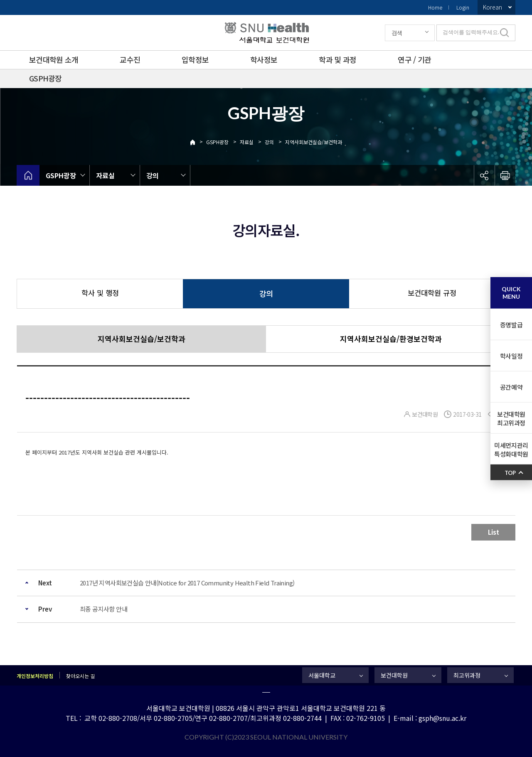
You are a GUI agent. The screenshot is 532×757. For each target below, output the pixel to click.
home (28, 175)
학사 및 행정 (100, 293)
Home (435, 7)
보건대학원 (394, 675)
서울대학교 (322, 675)
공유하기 (484, 175)
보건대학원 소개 (54, 59)
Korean (493, 7)
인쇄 (505, 175)
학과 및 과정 (337, 59)
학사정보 (264, 59)
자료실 (247, 142)
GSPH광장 (46, 78)
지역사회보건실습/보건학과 (314, 142)
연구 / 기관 (414, 59)
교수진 (130, 59)
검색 (397, 33)
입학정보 (195, 59)
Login (463, 7)
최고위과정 (467, 675)
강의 (269, 142)
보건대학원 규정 (432, 293)
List (494, 532)
